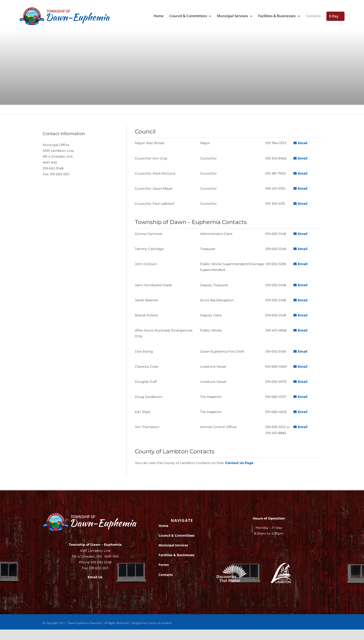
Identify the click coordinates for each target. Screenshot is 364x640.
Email (300, 143)
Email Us (95, 577)
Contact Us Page (239, 463)
